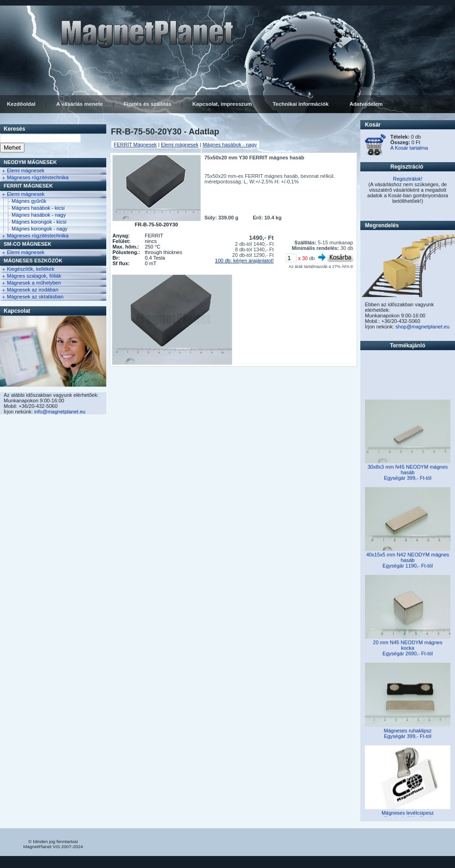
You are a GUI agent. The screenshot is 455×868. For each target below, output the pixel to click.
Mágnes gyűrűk (29, 201)
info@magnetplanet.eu (60, 412)
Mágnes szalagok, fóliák (34, 276)
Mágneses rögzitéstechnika (38, 177)
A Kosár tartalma (409, 148)
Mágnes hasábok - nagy (39, 215)
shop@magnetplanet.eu (422, 327)
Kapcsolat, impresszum (222, 104)
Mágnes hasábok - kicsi (38, 208)
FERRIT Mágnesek (28, 186)
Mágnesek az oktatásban (35, 297)
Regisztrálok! (408, 179)
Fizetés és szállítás (148, 104)
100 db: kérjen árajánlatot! (244, 261)
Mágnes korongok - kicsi (39, 222)
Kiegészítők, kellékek (31, 269)
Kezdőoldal (21, 104)
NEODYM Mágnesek (30, 162)
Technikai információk (300, 104)
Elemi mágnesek (26, 170)
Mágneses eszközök (33, 261)
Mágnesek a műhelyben (34, 283)
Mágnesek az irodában (33, 290)
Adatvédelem (366, 104)
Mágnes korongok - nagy (39, 229)
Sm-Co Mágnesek (27, 244)
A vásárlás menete (80, 104)
